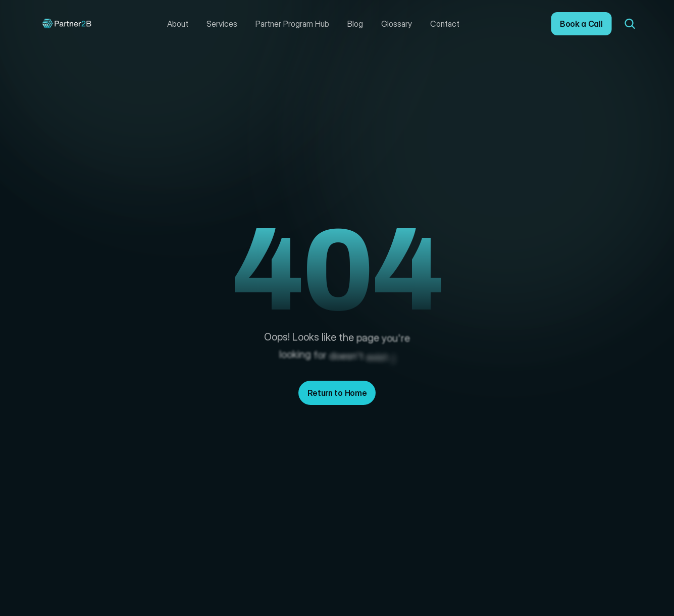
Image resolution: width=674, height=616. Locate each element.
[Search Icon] (630, 24)
